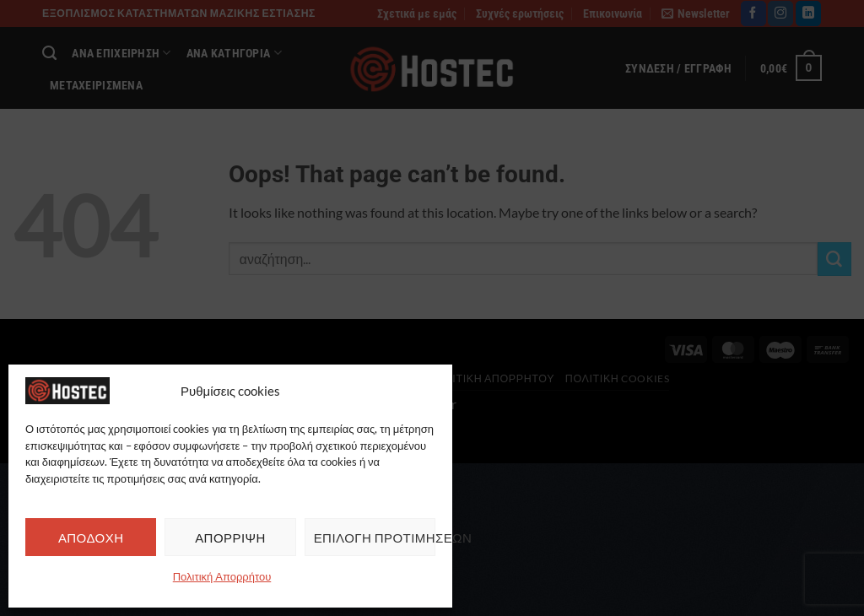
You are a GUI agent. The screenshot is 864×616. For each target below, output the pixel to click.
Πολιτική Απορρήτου (222, 576)
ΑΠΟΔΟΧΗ (91, 538)
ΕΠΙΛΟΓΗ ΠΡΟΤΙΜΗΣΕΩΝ (375, 538)
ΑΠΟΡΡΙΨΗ (230, 538)
